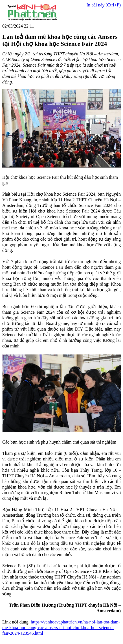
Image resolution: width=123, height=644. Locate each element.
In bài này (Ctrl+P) (104, 5)
